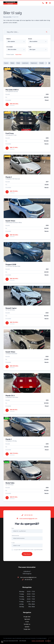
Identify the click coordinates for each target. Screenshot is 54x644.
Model (30, 39)
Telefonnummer (15, 543)
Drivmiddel (10, 47)
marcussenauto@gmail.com (27, 526)
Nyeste (6, 63)
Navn (13, 536)
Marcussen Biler (7, 17)
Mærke (9, 39)
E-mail (13, 550)
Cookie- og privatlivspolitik (38, 641)
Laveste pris (25, 63)
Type (30, 47)
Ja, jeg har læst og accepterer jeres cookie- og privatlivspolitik (28, 557)
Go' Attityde (48, 641)
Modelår (41, 63)
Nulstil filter (18, 55)
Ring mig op (27, 561)
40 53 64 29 (27, 522)
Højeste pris (34, 63)
